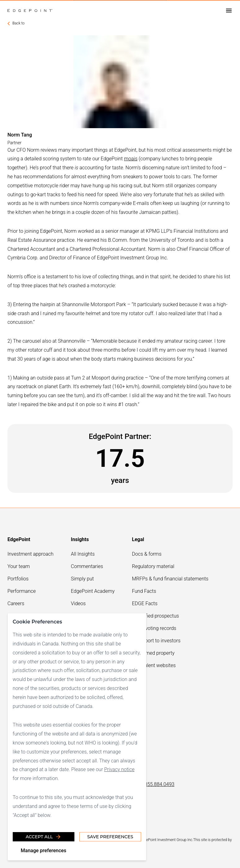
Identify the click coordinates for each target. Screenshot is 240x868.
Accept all (44, 837)
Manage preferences (44, 851)
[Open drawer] (229, 11)
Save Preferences (110, 837)
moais (131, 159)
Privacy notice (119, 769)
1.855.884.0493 (157, 784)
